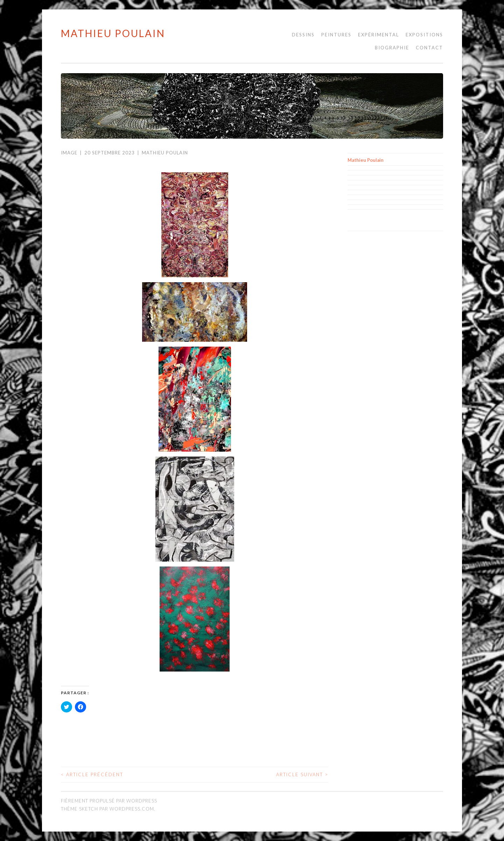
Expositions (424, 35)
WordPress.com (132, 809)
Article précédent (92, 774)
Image (69, 153)
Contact (429, 48)
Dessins (303, 35)
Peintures (336, 35)
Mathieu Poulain (113, 33)
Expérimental (379, 35)
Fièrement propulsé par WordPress (109, 801)
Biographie (392, 48)
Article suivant (302, 774)
